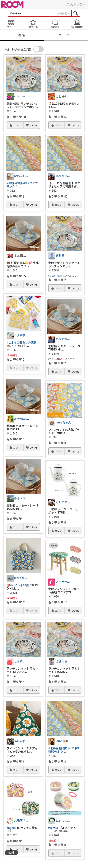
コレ (17, 125)
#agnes (11, 828)
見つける (33, 24)
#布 (25, 183)
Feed (11, 24)
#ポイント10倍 (19, 585)
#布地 (18, 183)
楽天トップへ (76, 4)
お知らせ (55, 24)
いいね (33, 125)
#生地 (10, 183)
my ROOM (77, 24)
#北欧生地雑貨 (58, 748)
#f (17, 187)
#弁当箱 (53, 828)
